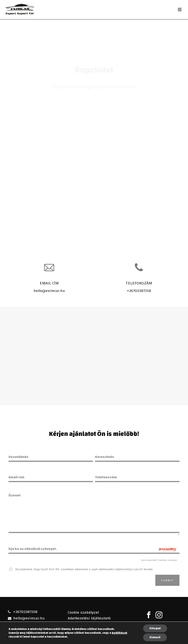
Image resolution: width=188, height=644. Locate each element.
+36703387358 (139, 291)
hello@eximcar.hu (49, 291)
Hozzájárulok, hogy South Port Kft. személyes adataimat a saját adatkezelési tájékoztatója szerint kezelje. (84, 569)
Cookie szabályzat (83, 612)
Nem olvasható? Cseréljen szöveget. (159, 560)
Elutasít (155, 637)
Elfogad (155, 628)
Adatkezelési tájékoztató (89, 618)
